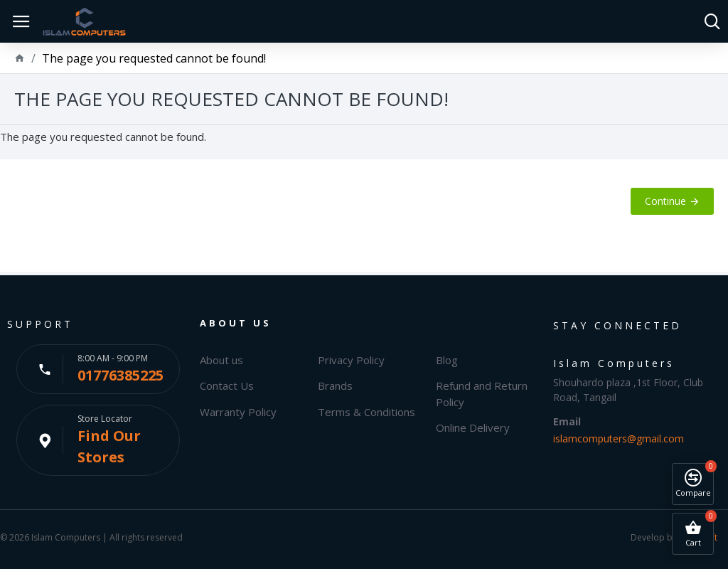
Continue (665, 201)
